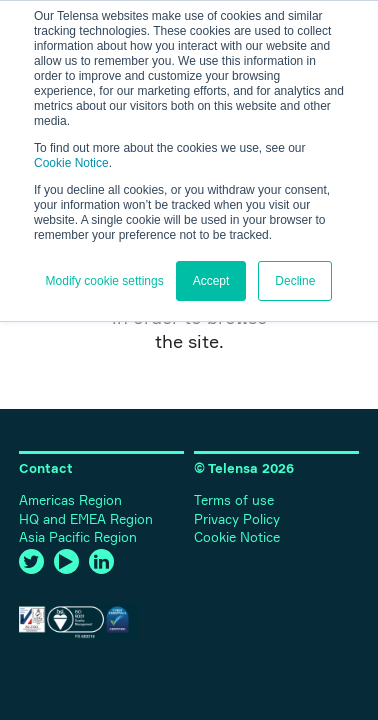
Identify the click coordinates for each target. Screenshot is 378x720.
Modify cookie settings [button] (105, 281)
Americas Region (70, 500)
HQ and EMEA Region (86, 519)
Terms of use (234, 500)
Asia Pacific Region (78, 537)
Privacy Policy (237, 519)
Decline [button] (295, 281)
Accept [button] (211, 281)
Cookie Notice (71, 163)
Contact (46, 468)
